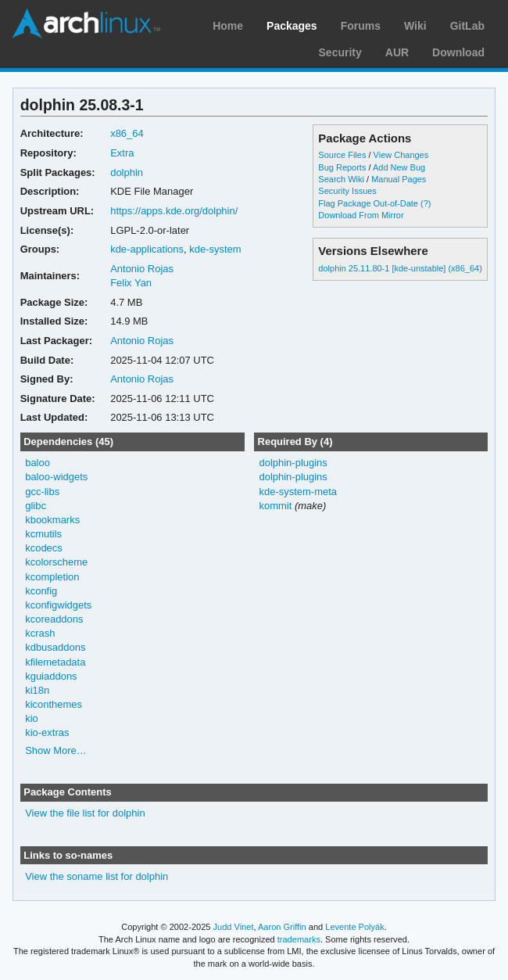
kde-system (215, 249)
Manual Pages (399, 179)
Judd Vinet (234, 927)
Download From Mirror (361, 215)
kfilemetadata (55, 662)
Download (458, 52)
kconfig (41, 591)
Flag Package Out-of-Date (368, 203)
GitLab (467, 26)
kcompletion (52, 577)
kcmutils (43, 534)
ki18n (37, 690)
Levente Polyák (354, 927)
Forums (361, 26)
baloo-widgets (56, 477)
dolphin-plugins (293, 463)
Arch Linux (86, 23)
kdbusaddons (55, 647)
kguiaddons (51, 676)
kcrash (40, 633)
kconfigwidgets (58, 605)
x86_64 (127, 133)
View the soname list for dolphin (97, 876)
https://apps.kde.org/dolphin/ (174, 211)
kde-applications (147, 249)
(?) (426, 203)
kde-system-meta (298, 492)
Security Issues (347, 191)
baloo (38, 463)
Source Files (342, 155)
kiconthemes (54, 704)
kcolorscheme (56, 562)
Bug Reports (342, 167)
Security (340, 52)
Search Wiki (341, 179)
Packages (292, 26)
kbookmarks (52, 520)
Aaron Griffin (282, 927)
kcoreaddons (54, 619)
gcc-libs (42, 492)
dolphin (127, 172)
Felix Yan (131, 283)
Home (228, 26)
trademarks (299, 939)
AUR (397, 52)
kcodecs (44, 548)
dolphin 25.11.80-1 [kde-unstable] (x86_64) (400, 268)
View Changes (401, 155)
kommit (275, 506)
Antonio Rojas (142, 269)
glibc (36, 506)
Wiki (415, 26)
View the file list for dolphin (85, 813)
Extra (122, 153)
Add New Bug (399, 167)
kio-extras (47, 732)
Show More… (56, 750)
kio (32, 718)
